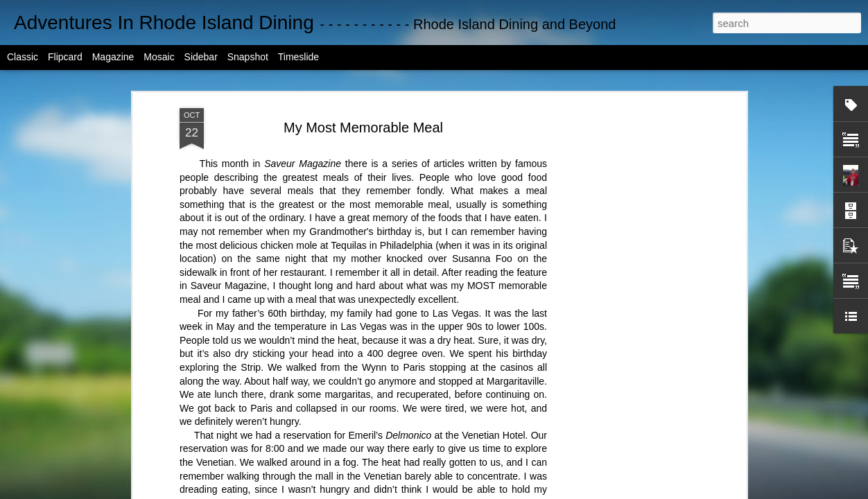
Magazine (113, 57)
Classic (23, 57)
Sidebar (201, 57)
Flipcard (65, 57)
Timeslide (298, 57)
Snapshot (248, 57)
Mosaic (159, 57)
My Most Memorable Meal (363, 128)
